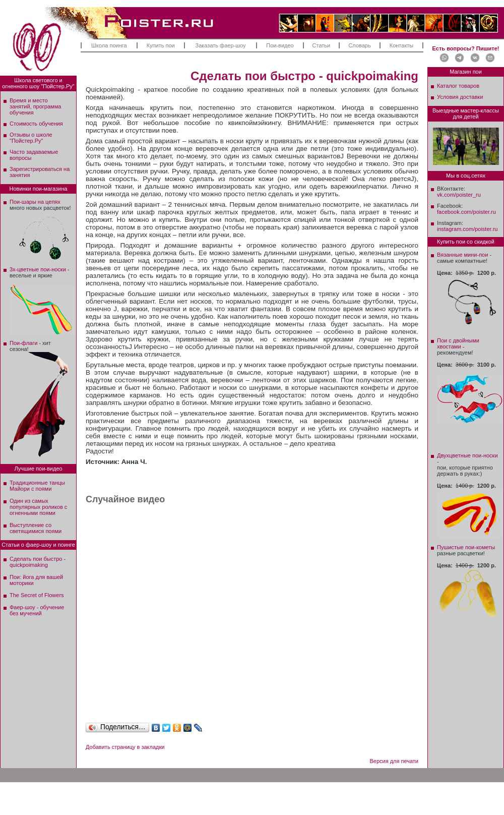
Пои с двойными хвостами (458, 343)
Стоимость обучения (36, 124)
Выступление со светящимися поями (36, 528)
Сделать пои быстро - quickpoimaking (38, 562)
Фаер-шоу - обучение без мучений (37, 610)
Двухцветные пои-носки (467, 455)
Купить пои (161, 45)
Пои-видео (280, 45)
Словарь (359, 45)
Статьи (322, 45)
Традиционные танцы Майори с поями (37, 486)
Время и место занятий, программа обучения (35, 106)
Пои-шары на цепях (35, 202)
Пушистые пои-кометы (466, 547)
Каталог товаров (458, 86)
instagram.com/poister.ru (467, 229)
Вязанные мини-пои (462, 255)
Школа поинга (109, 45)
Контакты (402, 45)
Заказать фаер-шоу (221, 45)
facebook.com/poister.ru (466, 212)
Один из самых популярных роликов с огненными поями (38, 507)
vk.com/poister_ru (459, 195)
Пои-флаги (23, 343)
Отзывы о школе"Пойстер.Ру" (31, 138)
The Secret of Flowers (37, 595)
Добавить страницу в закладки (125, 747)
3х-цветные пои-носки (38, 269)
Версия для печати (394, 761)
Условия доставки (460, 97)
